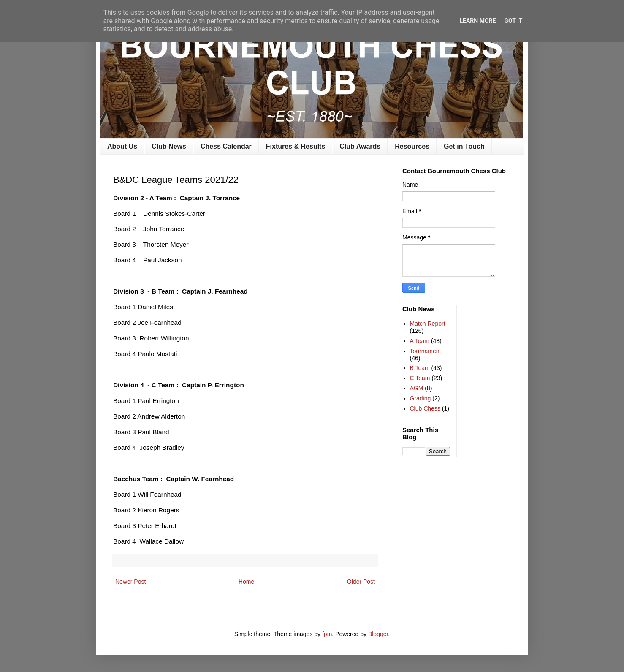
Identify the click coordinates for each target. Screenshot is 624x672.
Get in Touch (464, 146)
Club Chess (425, 408)
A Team (420, 341)
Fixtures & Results (296, 146)
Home (246, 582)
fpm (327, 634)
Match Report (428, 324)
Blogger (378, 634)
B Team (420, 368)
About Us (122, 146)
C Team (420, 378)
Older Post (361, 582)
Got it (513, 21)
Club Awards (360, 146)
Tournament (426, 351)
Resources (412, 146)
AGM (417, 388)
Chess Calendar (226, 146)
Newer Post (130, 582)
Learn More (477, 21)
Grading (421, 398)
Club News (169, 146)
